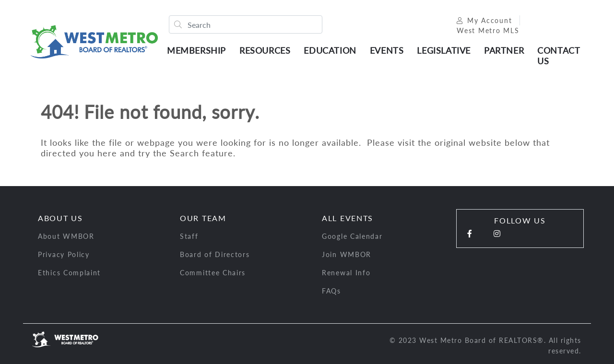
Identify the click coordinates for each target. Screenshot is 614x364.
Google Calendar (352, 236)
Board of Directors (215, 254)
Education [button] (330, 50)
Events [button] (387, 50)
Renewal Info (346, 273)
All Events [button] (348, 218)
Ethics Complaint (69, 273)
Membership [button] (196, 50)
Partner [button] (504, 50)
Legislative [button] (444, 50)
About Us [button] (60, 218)
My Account (484, 20)
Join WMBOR (347, 254)
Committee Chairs (213, 273)
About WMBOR (66, 236)
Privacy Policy (64, 254)
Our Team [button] (203, 218)
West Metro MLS (488, 30)
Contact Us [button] (558, 56)
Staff (189, 236)
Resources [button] (265, 50)
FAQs (331, 291)
